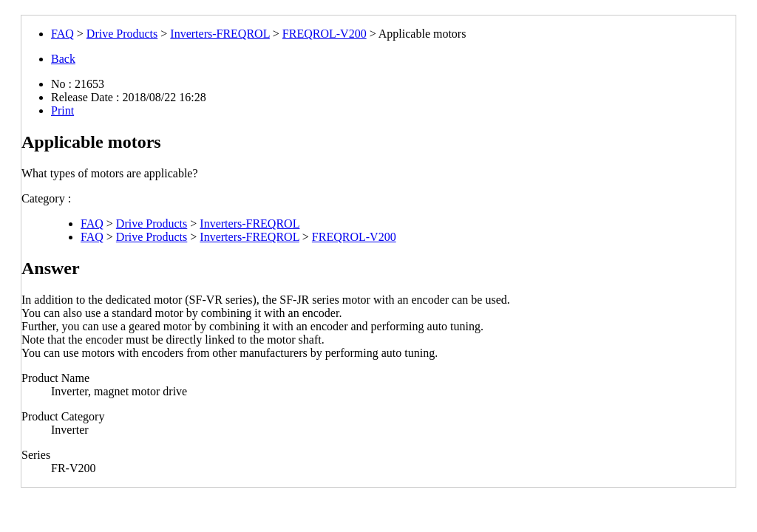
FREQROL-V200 (325, 34)
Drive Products (122, 34)
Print (62, 110)
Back (63, 59)
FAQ (62, 34)
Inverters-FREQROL (220, 34)
